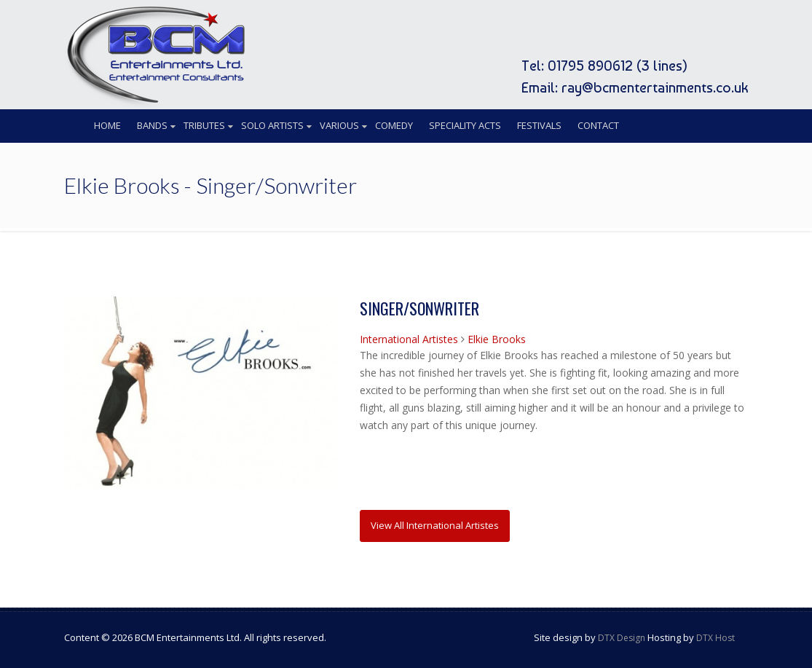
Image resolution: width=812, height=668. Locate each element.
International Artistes (409, 339)
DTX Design (622, 638)
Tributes (204, 125)
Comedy (394, 125)
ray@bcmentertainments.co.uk (655, 87)
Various (339, 125)
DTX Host (716, 638)
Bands (152, 125)
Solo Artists (272, 125)
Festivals (539, 125)
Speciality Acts (465, 125)
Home (107, 125)
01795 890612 (590, 66)
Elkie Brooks (497, 339)
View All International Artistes (435, 525)
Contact (598, 125)
